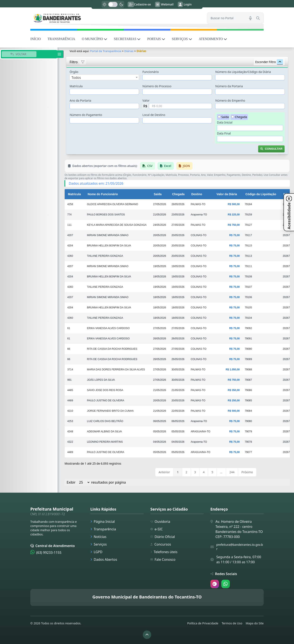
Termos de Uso (232, 623)
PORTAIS (156, 39)
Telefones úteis (164, 552)
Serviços (99, 544)
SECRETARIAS (127, 39)
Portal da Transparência (106, 51)
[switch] (113, 4)
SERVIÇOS (182, 39)
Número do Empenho (230, 100)
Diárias (129, 51)
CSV (148, 166)
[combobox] (104, 77)
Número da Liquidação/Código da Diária (243, 72)
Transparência (103, 529)
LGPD (96, 552)
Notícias (98, 537)
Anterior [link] (164, 472)
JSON (184, 166)
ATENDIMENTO (213, 39)
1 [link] (178, 472)
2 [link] (186, 472)
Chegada (241, 117)
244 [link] (232, 472)
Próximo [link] (247, 472)
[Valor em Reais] (180, 106)
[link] (116, 18)
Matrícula (76, 86)
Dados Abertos (104, 559)
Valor (146, 100)
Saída (225, 117)
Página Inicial (103, 522)
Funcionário (151, 72)
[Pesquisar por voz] (250, 18)
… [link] (221, 472)
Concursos (161, 544)
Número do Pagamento (86, 115)
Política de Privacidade (203, 623)
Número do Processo (157, 86)
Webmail (164, 4)
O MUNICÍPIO (95, 39)
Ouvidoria (160, 522)
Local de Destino (154, 115)
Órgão (74, 72)
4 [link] (204, 472)
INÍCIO (36, 39)
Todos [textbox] (76, 78)
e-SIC (157, 529)
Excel (166, 166)
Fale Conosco (163, 559)
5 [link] (212, 472)
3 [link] (195, 472)
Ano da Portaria (80, 100)
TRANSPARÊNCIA (61, 39)
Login (185, 4)
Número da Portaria (229, 86)
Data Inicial (225, 122)
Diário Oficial (163, 537)
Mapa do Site (255, 623)
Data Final (224, 133)
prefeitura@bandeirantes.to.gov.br (240, 547)
